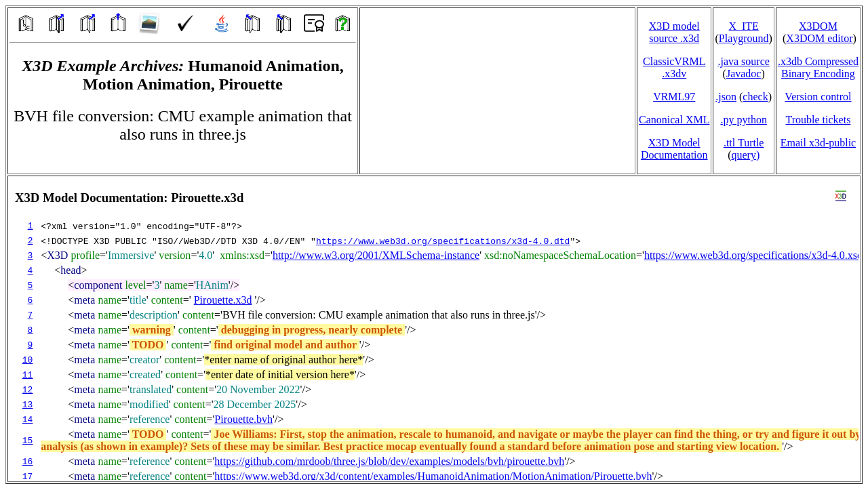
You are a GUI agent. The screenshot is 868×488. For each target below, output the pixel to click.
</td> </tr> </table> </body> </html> (434, 329)
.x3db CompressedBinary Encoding (818, 67)
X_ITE (743, 26)
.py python (743, 120)
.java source (743, 61)
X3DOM (818, 26)
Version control (818, 97)
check (755, 97)
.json (726, 97)
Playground (744, 38)
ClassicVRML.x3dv (674, 67)
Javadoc (744, 74)
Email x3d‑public (818, 143)
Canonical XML (674, 120)
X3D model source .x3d (674, 32)
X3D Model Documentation (674, 149)
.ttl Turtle (744, 143)
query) (745, 155)
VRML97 (674, 97)
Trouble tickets (818, 120)
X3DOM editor (819, 38)
